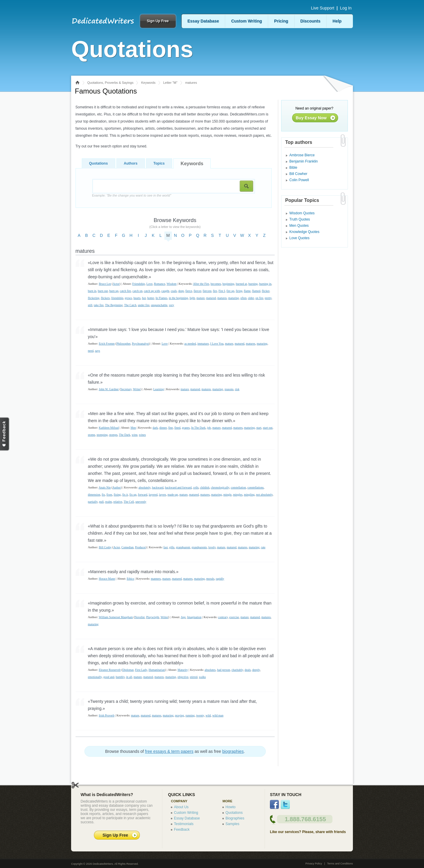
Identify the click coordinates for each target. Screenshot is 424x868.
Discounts (311, 21)
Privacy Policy (314, 864)
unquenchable (159, 305)
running (190, 715)
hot (144, 298)
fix (103, 495)
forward (143, 495)
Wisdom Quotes (302, 213)
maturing (233, 298)
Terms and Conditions (340, 864)
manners (156, 579)
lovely (212, 547)
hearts (137, 298)
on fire (259, 298)
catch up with (152, 291)
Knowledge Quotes (304, 232)
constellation (238, 487)
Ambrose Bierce (302, 155)
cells (196, 487)
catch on (137, 291)
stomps (113, 435)
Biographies (235, 818)
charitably (237, 670)
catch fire (125, 291)
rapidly (220, 579)
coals (174, 291)
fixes (109, 495)
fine (171, 428)
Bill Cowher (299, 174)
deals (248, 670)
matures (222, 298)
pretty (268, 298)
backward (158, 487)
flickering (94, 298)
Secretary (126, 389)
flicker (265, 291)
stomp (92, 435)
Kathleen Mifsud (109, 428)
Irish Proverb (107, 715)
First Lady (141, 670)
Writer (137, 389)
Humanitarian (157, 670)
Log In (346, 8)
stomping (102, 435)
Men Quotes (299, 226)
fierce (189, 291)
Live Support (323, 8)
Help (337, 21)
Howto (231, 807)
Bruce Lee (105, 284)
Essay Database (203, 21)
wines (142, 435)
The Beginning (114, 305)
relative (118, 502)
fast (165, 547)
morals (210, 579)
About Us (181, 807)
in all (129, 677)
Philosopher (123, 344)
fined (178, 428)
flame (247, 291)
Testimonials (184, 824)
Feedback (182, 830)
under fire (144, 305)
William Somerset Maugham (116, 617)
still (90, 305)
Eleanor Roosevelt (110, 670)
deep (181, 291)
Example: (132, 195)
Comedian (128, 547)
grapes (186, 428)
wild (208, 715)
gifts (172, 547)
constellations (256, 487)
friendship (117, 298)
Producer (140, 547)
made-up (173, 495)
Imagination (194, 617)
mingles (238, 495)
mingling (249, 495)
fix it (125, 495)
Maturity (183, 670)
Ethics (131, 579)
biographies (233, 751)
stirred (194, 677)
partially (93, 502)
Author (117, 487)
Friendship (139, 284)
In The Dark (198, 428)
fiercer (197, 291)
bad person (224, 670)
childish (205, 487)
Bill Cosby (105, 547)
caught (165, 291)
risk (237, 389)
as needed (190, 344)
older (251, 298)
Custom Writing (247, 21)
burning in (265, 284)
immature (203, 344)
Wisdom (172, 284)
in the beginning (179, 298)
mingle (228, 495)
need (91, 351)
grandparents (199, 547)
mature (201, 298)
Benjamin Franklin (304, 161)
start (259, 428)
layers (163, 495)
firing (239, 291)
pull (101, 502)
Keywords (148, 83)
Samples (232, 824)
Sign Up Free (158, 21)
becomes (216, 284)
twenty (200, 715)
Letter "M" (170, 83)
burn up (114, 291)
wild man (218, 715)
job (209, 428)
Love (149, 284)
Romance (160, 284)
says (97, 351)
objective (183, 677)
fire (215, 291)
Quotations (99, 163)
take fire (99, 305)
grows (128, 298)
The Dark (124, 435)
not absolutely (264, 495)
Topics (159, 163)
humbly (120, 677)
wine (134, 435)
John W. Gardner (109, 389)
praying (179, 715)
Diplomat (128, 670)
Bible (293, 168)
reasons (229, 389)
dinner (163, 428)
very (172, 305)
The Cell (129, 502)
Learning (159, 389)
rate (263, 547)
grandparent (183, 547)
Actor (116, 284)
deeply (256, 670)
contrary (223, 617)
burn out (103, 291)
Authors (131, 163)
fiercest (207, 291)
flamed (256, 291)
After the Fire (201, 284)
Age (183, 617)
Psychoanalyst (140, 344)
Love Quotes (300, 238)
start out (268, 428)
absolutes (210, 670)
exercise (234, 617)
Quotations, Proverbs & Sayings (111, 83)
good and (109, 677)
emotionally (95, 677)
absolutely (144, 487)
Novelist (140, 617)
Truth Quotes (300, 219)
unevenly (141, 502)
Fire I (222, 291)
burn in (92, 291)
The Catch (130, 305)
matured (211, 298)
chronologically (220, 487)
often (243, 298)
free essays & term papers (169, 751)
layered (153, 495)
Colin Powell (299, 180)
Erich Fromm (107, 344)
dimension (94, 495)
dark (155, 428)
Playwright (153, 617)
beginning (228, 284)
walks (202, 677)
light (192, 298)
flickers (105, 298)
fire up (230, 291)
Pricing (281, 21)
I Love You (217, 344)
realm (109, 502)
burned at (241, 284)
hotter (151, 298)
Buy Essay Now (311, 118)
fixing (117, 495)
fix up (133, 495)
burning (253, 284)
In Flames (161, 298)
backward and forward (178, 487)
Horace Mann (107, 579)
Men (133, 428)
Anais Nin (105, 487)
